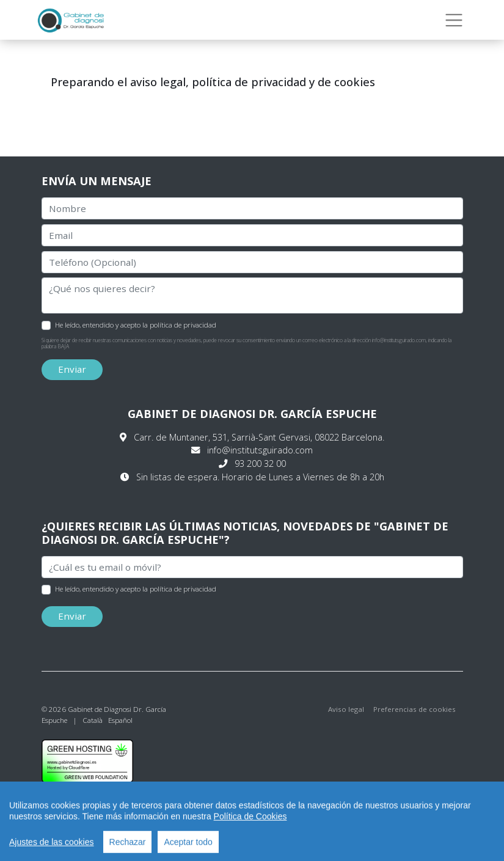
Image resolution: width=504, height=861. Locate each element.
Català (93, 720)
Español (120, 720)
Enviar (72, 369)
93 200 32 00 (260, 463)
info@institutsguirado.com (260, 450)
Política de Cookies (250, 821)
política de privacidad (183, 325)
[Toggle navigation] (454, 20)
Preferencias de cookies (415, 709)
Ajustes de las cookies (52, 847)
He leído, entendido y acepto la (136, 325)
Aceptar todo (188, 847)
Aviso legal (346, 709)
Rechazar (128, 847)
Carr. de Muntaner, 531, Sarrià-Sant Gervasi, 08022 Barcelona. (259, 437)
